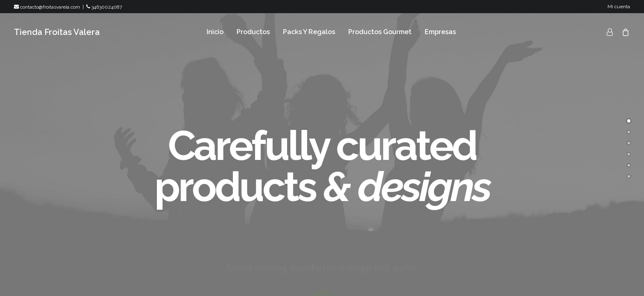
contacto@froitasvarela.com (47, 7)
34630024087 (104, 7)
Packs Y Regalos (309, 32)
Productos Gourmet (380, 32)
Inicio (215, 32)
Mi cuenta (619, 7)
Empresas (440, 32)
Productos (253, 32)
